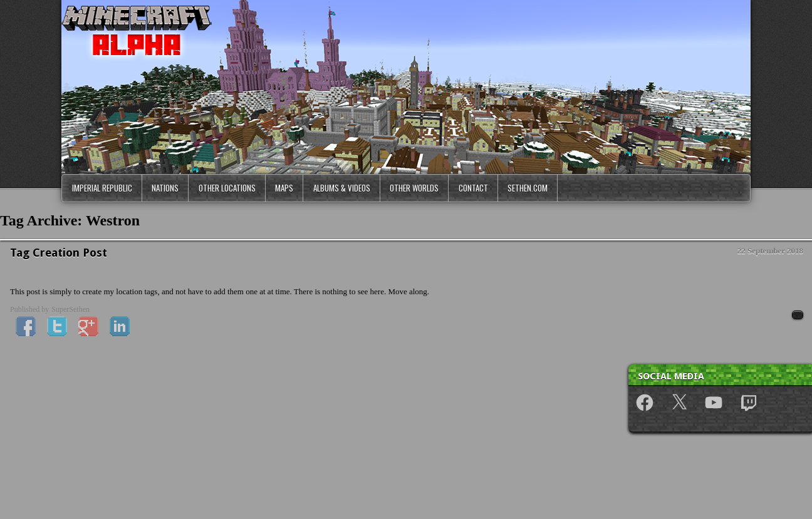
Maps (284, 188)
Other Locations (227, 188)
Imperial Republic (102, 188)
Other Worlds (414, 188)
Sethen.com (528, 188)
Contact (473, 188)
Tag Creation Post (59, 253)
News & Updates (36, 265)
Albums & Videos (342, 188)
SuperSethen (70, 309)
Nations (165, 188)
